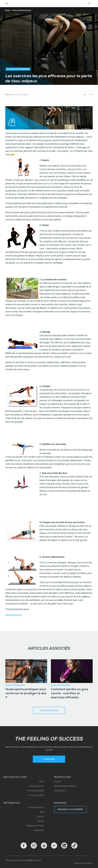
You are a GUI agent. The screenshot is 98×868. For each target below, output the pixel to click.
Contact (58, 781)
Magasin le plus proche (70, 809)
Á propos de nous (36, 807)
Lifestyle (40, 821)
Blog (42, 812)
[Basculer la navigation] (7, 4)
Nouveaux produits (36, 791)
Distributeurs (60, 791)
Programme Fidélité (35, 826)
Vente (41, 781)
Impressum (39, 830)
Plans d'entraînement (22, 10)
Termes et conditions (83, 863)
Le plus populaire (36, 786)
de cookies (36, 860)
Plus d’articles (49, 711)
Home (8, 10)
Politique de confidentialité (17, 860)
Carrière (41, 816)
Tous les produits (36, 795)
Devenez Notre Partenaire (65, 786)
